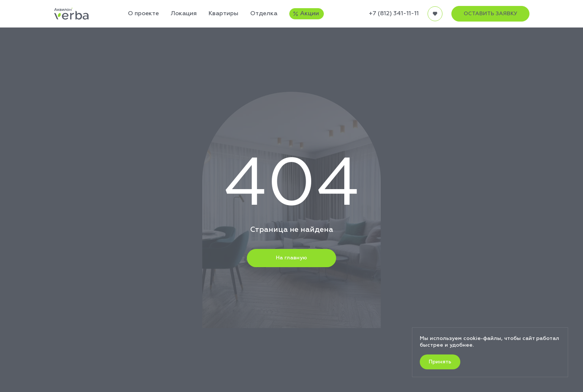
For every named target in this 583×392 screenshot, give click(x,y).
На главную (291, 258)
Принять (440, 362)
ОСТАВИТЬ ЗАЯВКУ (490, 14)
